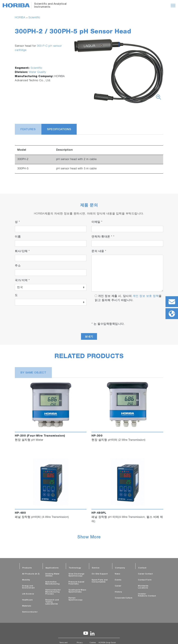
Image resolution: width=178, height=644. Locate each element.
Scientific (34, 18)
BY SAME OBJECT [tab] (33, 373)
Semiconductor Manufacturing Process (53, 592)
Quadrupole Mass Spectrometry (77, 591)
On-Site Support (100, 574)
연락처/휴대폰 (103, 237)
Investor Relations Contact (147, 595)
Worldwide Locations (143, 587)
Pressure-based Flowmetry (76, 583)
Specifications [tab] (59, 130)
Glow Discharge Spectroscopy (76, 575)
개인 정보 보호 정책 (146, 296)
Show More (89, 538)
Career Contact (145, 574)
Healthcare (27, 600)
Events (118, 580)
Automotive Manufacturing (52, 583)
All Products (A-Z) (31, 574)
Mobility (26, 580)
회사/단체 (22, 251)
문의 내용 (99, 251)
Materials (27, 606)
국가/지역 (22, 281)
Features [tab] (28, 130)
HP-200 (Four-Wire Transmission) (40, 436)
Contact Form (145, 580)
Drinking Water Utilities (52, 575)
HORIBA (20, 18)
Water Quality (37, 72)
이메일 (97, 222)
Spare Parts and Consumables (100, 581)
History (118, 592)
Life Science (28, 594)
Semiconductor (30, 612)
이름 (18, 237)
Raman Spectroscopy (75, 599)
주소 (18, 266)
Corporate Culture (124, 598)
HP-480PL (99, 513)
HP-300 (97, 436)
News (117, 574)
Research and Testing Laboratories (52, 602)
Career (118, 586)
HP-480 (20, 513)
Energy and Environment (28, 587)
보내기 (89, 337)
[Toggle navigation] (173, 6)
